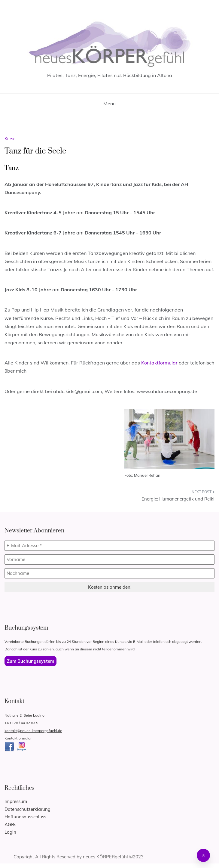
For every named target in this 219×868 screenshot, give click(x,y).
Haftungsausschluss (25, 817)
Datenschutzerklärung (27, 809)
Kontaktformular (159, 363)
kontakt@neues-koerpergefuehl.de (33, 731)
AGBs (10, 825)
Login (10, 832)
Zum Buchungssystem (30, 661)
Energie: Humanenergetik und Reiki (178, 499)
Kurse (10, 139)
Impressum (16, 801)
